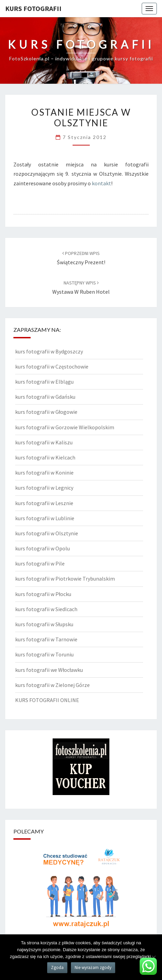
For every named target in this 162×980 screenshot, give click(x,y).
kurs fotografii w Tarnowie (46, 639)
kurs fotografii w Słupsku (44, 624)
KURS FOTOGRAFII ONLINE (47, 700)
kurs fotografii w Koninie (44, 472)
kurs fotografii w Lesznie (44, 503)
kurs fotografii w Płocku (43, 594)
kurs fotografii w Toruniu (44, 654)
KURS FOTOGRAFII (33, 8)
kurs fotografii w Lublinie (45, 518)
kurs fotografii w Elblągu (44, 382)
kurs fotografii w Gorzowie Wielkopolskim (65, 427)
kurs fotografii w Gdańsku (45, 397)
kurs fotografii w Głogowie (46, 412)
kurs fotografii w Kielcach (45, 457)
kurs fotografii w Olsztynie (47, 533)
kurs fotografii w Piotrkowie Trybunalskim (65, 579)
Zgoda (57, 967)
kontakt (101, 183)
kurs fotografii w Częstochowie (52, 366)
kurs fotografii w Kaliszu (44, 442)
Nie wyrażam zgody (93, 967)
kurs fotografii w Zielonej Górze (52, 685)
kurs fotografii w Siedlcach (46, 609)
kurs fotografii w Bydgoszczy (49, 351)
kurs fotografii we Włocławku (49, 670)
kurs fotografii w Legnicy (44, 488)
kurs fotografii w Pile (40, 563)
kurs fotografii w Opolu (42, 548)
